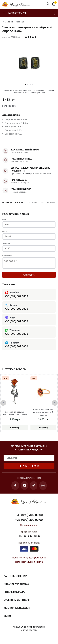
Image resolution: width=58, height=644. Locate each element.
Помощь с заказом (13, 203)
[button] (25, 84)
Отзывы (32, 203)
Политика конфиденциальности (29, 558)
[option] (13, 204)
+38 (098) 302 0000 (16, 309)
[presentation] (3, 403)
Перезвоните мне (29, 525)
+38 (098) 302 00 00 (29, 515)
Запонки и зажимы (14, 22)
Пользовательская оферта (29, 562)
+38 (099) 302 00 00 (29, 520)
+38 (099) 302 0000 (16, 296)
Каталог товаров (14, 13)
